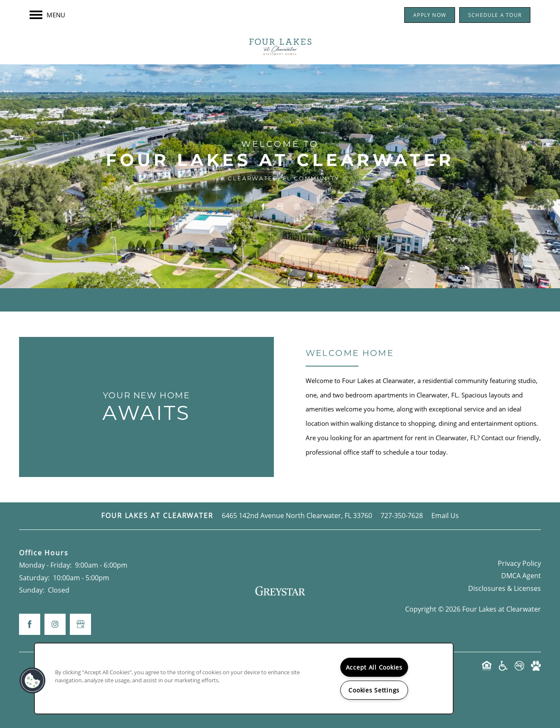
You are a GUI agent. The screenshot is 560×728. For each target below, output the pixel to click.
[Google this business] (280, 206)
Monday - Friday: (45, 565)
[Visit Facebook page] (263, 206)
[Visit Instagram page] (297, 206)
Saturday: (34, 578)
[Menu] (47, 15)
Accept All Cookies (374, 667)
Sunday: (32, 590)
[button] (430, 15)
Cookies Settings (374, 690)
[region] (244, 678)
